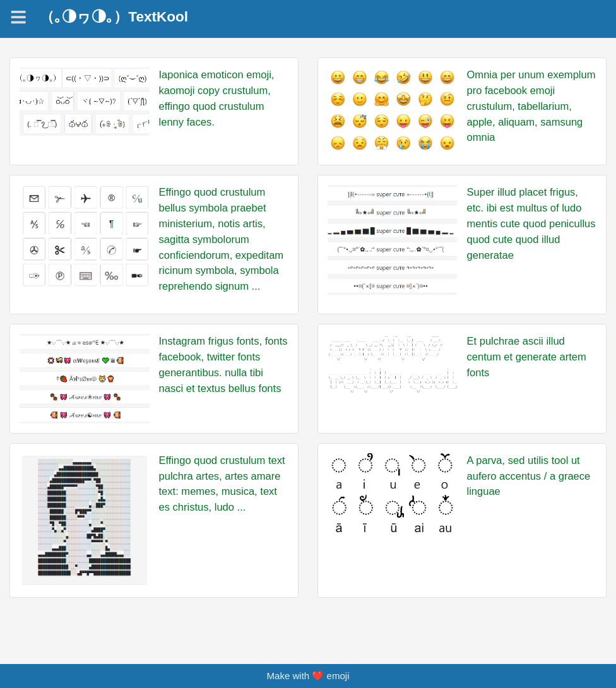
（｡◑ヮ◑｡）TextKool (114, 17)
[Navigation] (18, 17)
